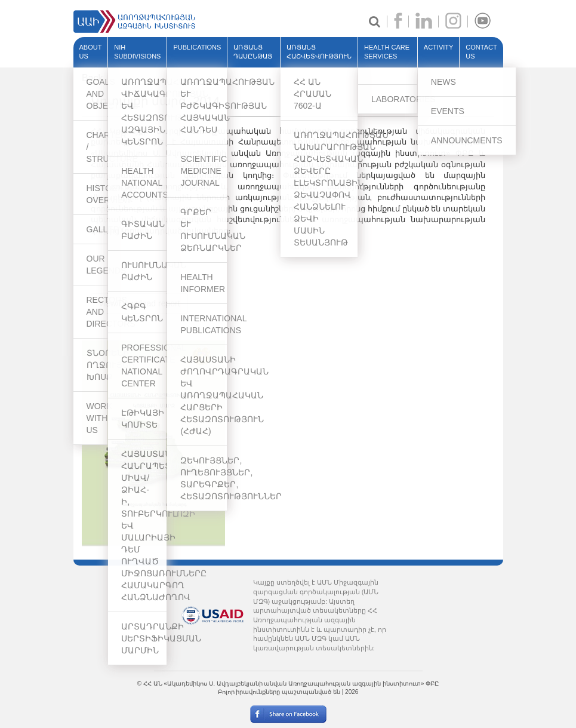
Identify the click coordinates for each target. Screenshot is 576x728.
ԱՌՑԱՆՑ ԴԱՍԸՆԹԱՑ (253, 52)
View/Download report (139, 303)
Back (93, 78)
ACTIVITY (439, 47)
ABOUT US (91, 52)
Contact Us (481, 52)
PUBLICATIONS (197, 47)
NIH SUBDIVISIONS (137, 52)
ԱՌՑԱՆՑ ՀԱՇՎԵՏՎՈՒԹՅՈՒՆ (319, 52)
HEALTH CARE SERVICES (387, 52)
